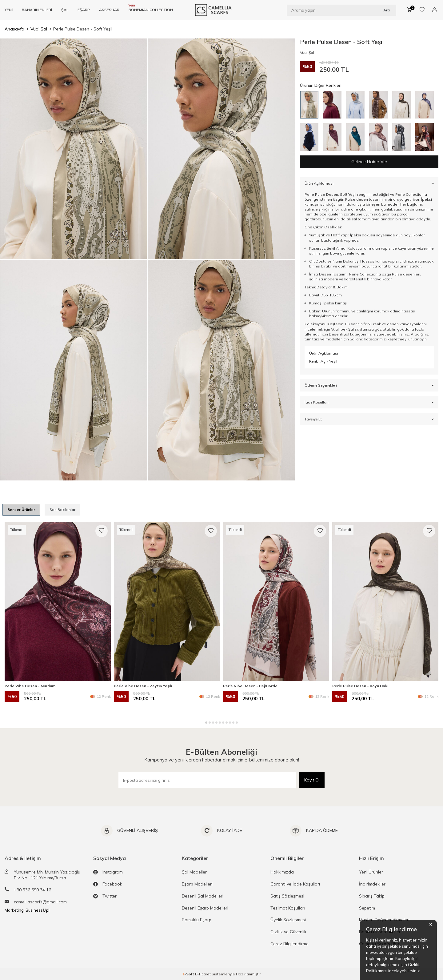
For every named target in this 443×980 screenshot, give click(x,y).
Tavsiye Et (369, 419)
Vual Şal (39, 29)
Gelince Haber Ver (369, 162)
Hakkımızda (282, 872)
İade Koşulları (369, 402)
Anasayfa (14, 29)
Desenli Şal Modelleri (203, 896)
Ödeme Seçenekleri (369, 385)
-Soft (188, 974)
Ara (387, 10)
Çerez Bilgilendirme (289, 944)
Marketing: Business (27, 910)
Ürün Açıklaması (369, 183)
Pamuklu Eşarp (197, 920)
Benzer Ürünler (21, 510)
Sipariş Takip (372, 896)
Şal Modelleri (195, 872)
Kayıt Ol (312, 780)
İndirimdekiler (372, 884)
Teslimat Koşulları (288, 908)
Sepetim (367, 908)
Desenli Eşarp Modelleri (205, 908)
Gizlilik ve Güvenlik (288, 932)
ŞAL (65, 10)
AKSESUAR (109, 10)
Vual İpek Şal (342, 329)
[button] (206, 723)
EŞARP (84, 10)
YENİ (9, 10)
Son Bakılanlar (62, 510)
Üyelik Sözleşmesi (288, 920)
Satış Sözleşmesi (287, 896)
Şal (353, 339)
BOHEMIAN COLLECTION (151, 10)
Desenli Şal (339, 334)
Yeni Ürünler (371, 872)
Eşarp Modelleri (197, 884)
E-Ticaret (203, 974)
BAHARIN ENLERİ (37, 10)
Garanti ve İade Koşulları (295, 884)
